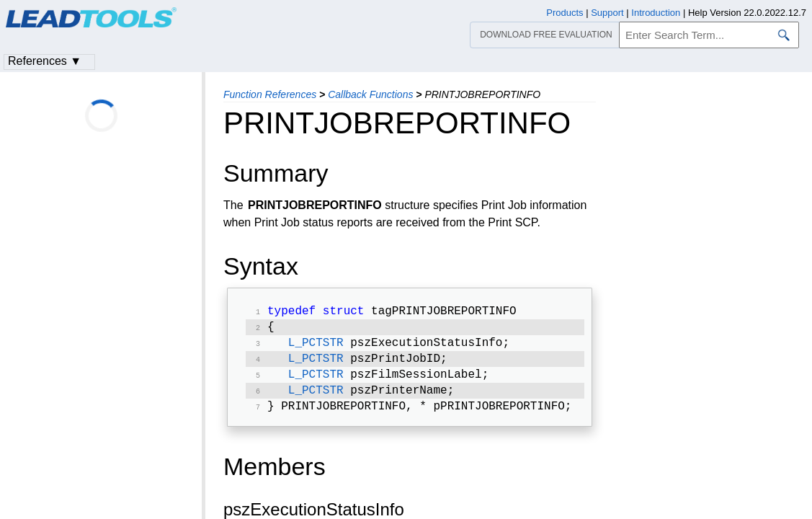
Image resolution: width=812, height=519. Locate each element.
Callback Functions (370, 94)
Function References (270, 94)
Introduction (656, 13)
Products (565, 13)
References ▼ (45, 61)
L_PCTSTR (316, 347)
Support (607, 13)
